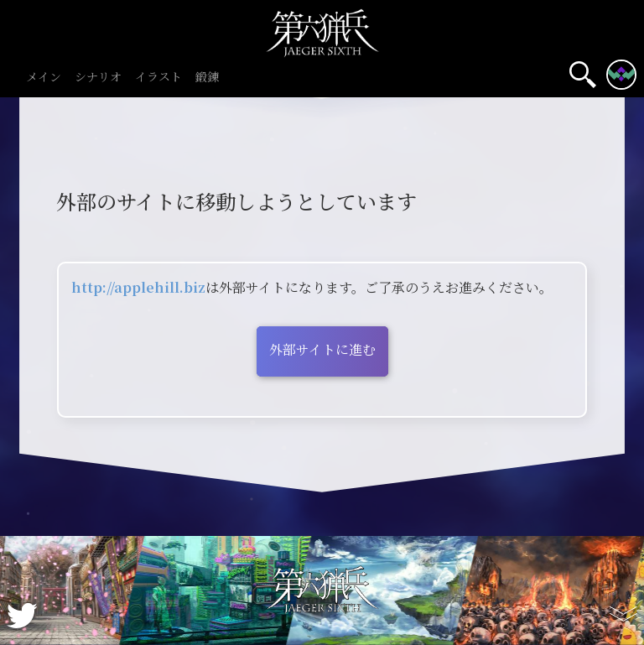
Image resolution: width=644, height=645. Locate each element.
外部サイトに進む (322, 349)
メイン (44, 78)
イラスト (158, 78)
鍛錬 (207, 78)
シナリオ (98, 78)
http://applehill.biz (138, 287)
